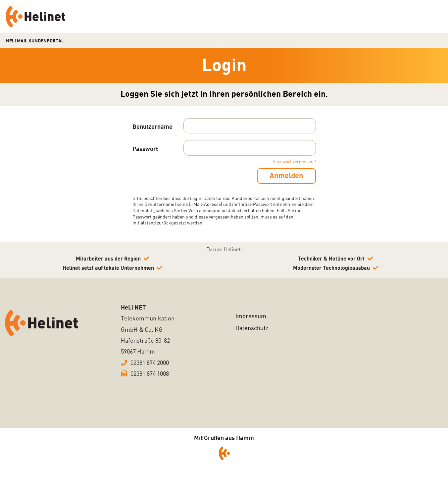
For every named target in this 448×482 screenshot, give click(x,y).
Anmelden (286, 176)
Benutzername (152, 127)
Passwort (145, 149)
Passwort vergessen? (294, 162)
